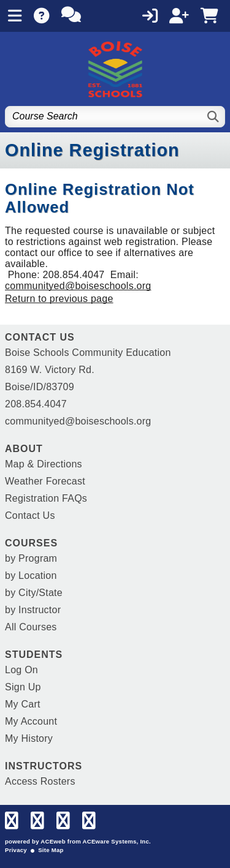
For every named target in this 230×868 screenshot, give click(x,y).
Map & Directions (44, 464)
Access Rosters (40, 781)
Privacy (16, 850)
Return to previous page (59, 299)
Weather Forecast (45, 481)
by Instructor (33, 610)
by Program (31, 558)
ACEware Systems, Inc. (117, 841)
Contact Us (30, 515)
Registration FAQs (46, 498)
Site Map (51, 850)
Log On (21, 670)
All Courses (31, 627)
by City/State (34, 593)
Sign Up (23, 687)
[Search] (214, 117)
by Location (31, 576)
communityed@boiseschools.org (78, 286)
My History (29, 738)
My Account (31, 721)
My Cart (23, 704)
